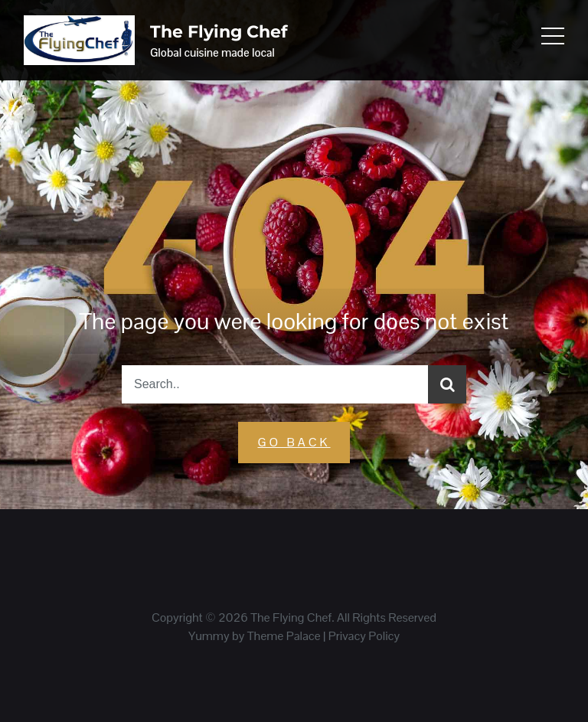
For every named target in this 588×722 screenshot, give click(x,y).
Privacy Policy (364, 636)
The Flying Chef (219, 32)
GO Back (294, 442)
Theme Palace (284, 636)
